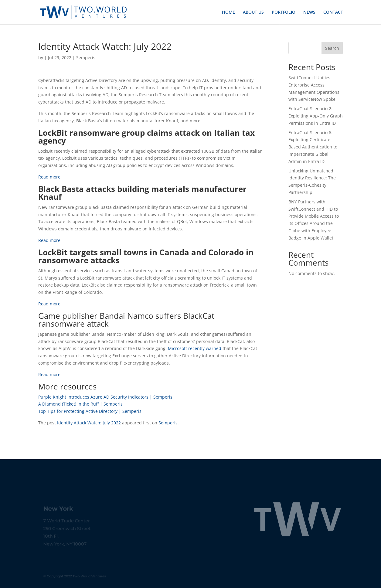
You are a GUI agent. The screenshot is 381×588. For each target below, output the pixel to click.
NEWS (309, 12)
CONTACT (333, 12)
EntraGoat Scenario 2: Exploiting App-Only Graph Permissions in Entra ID (316, 116)
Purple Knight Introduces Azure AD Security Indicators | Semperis (105, 397)
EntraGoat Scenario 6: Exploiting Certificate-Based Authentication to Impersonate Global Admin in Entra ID (313, 147)
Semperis (86, 58)
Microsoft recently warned (195, 348)
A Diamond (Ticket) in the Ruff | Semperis (80, 404)
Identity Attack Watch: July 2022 (89, 423)
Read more (49, 177)
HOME (228, 12)
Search (332, 48)
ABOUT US (253, 12)
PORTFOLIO (284, 12)
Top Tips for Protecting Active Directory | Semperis (90, 411)
